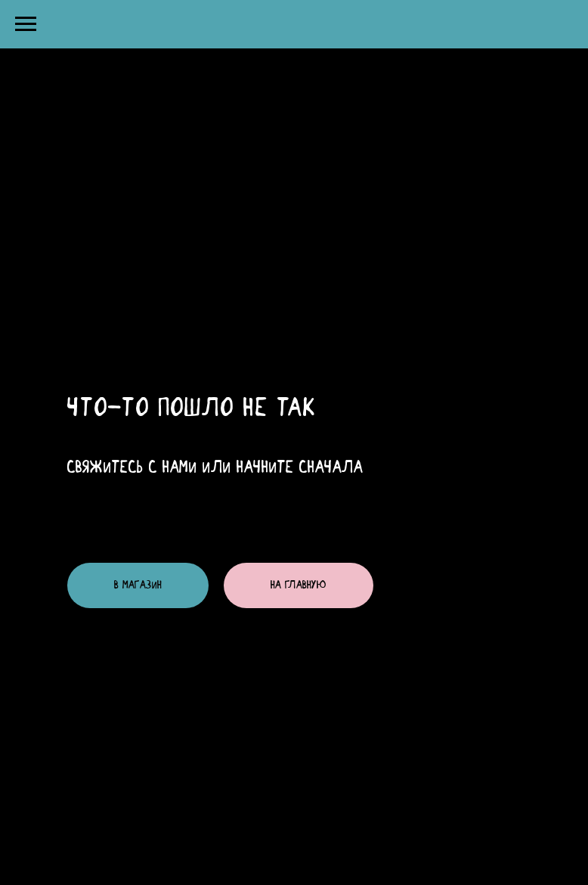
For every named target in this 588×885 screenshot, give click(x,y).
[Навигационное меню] (26, 24)
